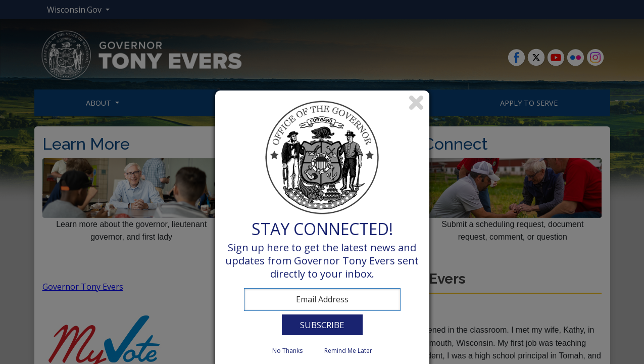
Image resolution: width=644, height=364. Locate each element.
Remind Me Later (348, 351)
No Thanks (287, 351)
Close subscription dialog (417, 103)
